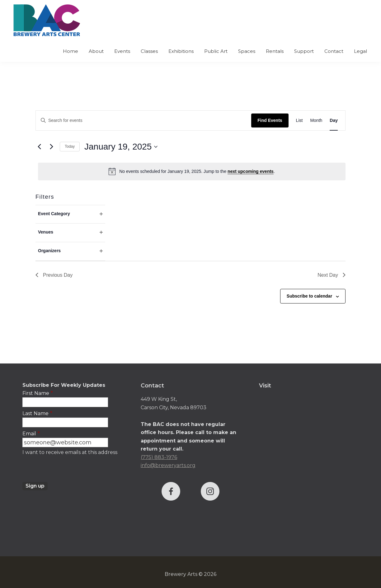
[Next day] (51, 147)
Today (70, 146)
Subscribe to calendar (309, 296)
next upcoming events (251, 171)
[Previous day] (39, 147)
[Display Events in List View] (299, 120)
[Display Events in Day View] (334, 120)
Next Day (332, 275)
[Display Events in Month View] (316, 120)
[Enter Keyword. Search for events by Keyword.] (143, 120)
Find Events (270, 120)
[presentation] (70, 470)
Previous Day (54, 275)
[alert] (192, 171)
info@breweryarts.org (168, 465)
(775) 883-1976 (159, 457)
